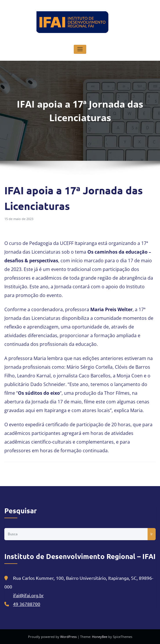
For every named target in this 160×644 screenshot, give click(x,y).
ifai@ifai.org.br (28, 595)
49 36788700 (27, 604)
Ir (152, 534)
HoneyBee (100, 637)
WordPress (69, 637)
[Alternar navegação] (80, 49)
